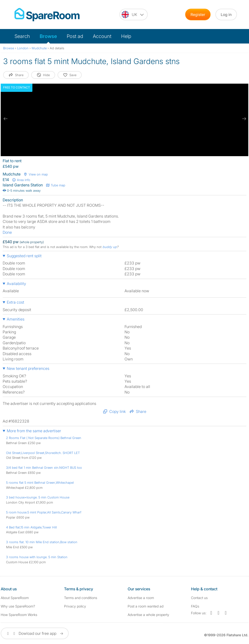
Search (22, 36)
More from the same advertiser (34, 431)
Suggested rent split (24, 256)
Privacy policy (75, 606)
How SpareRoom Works (19, 615)
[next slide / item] (243, 119)
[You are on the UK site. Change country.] (134, 15)
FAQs (195, 606)
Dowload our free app (35, 633)
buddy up (110, 247)
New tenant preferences (28, 368)
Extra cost (15, 302)
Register (198, 15)
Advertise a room (141, 598)
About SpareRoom (15, 598)
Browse (48, 36)
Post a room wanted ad (146, 606)
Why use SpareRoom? (18, 606)
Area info (21, 180)
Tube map (55, 185)
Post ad (75, 36)
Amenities (16, 319)
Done (7, 232)
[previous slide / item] (6, 119)
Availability (16, 284)
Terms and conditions (81, 598)
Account (102, 36)
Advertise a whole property (148, 615)
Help (126, 36)
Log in (226, 15)
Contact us (199, 598)
